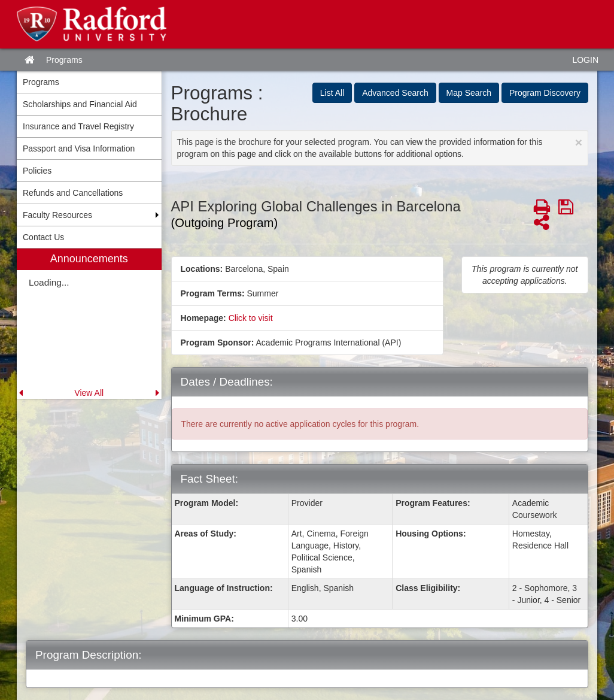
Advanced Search (395, 93)
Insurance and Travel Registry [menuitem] (78, 126)
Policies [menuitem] (37, 171)
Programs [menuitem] (41, 82)
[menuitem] (89, 324)
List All (332, 93)
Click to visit (251, 318)
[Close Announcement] (579, 142)
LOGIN (585, 60)
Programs (64, 60)
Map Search (469, 93)
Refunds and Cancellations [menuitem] (73, 193)
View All (89, 393)
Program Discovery (545, 93)
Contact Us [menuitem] (43, 237)
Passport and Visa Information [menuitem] (79, 149)
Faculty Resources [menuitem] (57, 215)
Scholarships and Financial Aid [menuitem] (80, 104)
